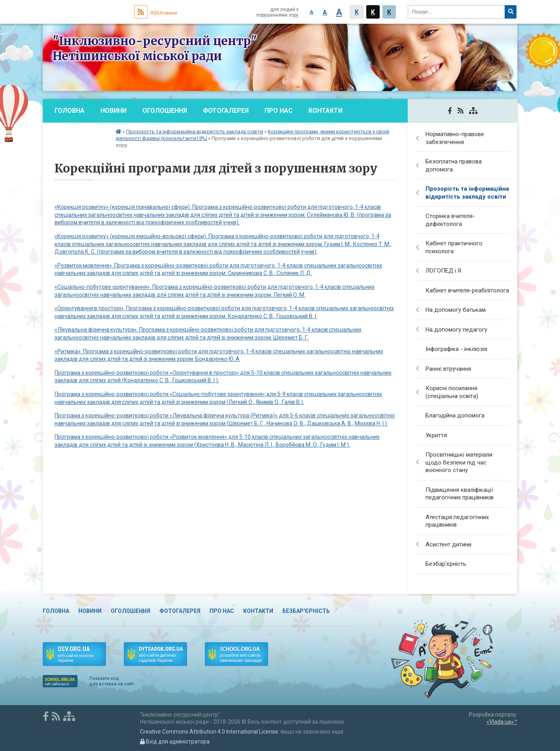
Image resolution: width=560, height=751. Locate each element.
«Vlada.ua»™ (502, 722)
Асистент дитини (448, 544)
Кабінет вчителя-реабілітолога (467, 290)
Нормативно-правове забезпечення (455, 138)
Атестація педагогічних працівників (457, 521)
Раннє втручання (448, 369)
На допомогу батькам (456, 310)
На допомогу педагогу (456, 330)
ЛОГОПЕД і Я (443, 271)
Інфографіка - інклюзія (456, 349)
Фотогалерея (226, 111)
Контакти (325, 111)
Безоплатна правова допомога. (454, 165)
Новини (114, 111)
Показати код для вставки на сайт (112, 681)
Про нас (279, 111)
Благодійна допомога (455, 415)
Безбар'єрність (81, 134)
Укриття (436, 435)
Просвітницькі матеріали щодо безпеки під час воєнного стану (459, 462)
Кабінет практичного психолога (454, 247)
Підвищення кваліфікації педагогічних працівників (460, 494)
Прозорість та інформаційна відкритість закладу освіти (195, 132)
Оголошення (165, 111)
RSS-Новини (156, 13)
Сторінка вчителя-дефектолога (450, 220)
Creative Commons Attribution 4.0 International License (209, 732)
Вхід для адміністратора (175, 742)
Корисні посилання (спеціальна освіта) (452, 392)
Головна (70, 111)
